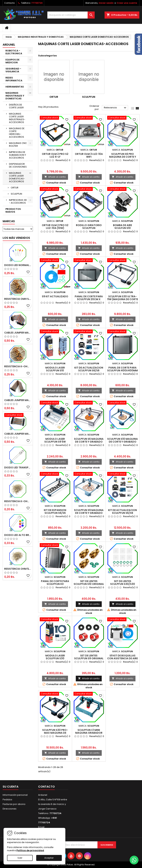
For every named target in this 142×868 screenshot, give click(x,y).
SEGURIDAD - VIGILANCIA (13, 70)
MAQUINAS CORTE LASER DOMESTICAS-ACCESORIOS (17, 177)
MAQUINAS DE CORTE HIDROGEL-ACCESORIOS (17, 133)
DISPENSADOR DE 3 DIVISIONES (18, 165)
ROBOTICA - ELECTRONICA (14, 52)
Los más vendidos (16, 238)
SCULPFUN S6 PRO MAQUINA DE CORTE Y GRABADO (123, 157)
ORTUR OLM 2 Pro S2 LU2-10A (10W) (55, 227)
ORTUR (15, 188)
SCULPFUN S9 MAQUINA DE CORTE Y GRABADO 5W (89, 513)
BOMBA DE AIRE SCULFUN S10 (122, 227)
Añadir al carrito (55, 177)
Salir (20, 858)
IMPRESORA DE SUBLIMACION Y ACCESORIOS (17, 155)
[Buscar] (71, 15)
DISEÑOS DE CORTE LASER (16, 106)
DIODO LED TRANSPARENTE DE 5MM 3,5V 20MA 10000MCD (18, 467)
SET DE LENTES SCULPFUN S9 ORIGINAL (89, 657)
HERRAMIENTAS (15, 87)
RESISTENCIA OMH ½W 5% (18, 299)
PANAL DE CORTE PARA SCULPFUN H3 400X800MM (55, 584)
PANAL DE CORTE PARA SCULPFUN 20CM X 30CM (89, 299)
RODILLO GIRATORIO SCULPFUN (89, 227)
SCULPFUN (16, 194)
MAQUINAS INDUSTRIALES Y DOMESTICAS (15, 96)
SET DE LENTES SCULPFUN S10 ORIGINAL (89, 583)
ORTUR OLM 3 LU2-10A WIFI (89, 155)
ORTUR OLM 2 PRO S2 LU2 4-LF (55, 155)
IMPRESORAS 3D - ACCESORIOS (18, 201)
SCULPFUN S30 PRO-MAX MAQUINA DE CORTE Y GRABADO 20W (55, 733)
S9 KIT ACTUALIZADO (55, 296)
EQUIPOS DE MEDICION (12, 61)
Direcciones (10, 809)
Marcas (9, 221)
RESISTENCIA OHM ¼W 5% (18, 569)
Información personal (15, 795)
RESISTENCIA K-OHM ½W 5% (18, 366)
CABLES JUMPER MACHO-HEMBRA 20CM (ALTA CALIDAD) (18, 400)
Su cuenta (11, 787)
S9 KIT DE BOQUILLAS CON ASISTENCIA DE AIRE (122, 657)
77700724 (37, 3)
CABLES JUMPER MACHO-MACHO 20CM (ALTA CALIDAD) (18, 333)
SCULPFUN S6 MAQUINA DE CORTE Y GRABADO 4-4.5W (89, 442)
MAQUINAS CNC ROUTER (18, 144)
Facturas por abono (14, 804)
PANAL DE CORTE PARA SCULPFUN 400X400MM (122, 369)
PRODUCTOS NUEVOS (13, 210)
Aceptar (49, 858)
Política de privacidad (30, 850)
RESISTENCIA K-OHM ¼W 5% (18, 501)
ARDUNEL (9, 45)
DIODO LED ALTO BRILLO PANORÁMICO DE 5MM (18, 535)
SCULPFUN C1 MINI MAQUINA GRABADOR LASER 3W (89, 733)
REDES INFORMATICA (14, 79)
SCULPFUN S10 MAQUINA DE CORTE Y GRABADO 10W (122, 442)
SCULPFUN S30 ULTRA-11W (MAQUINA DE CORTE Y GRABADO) (123, 299)
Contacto (9, 3)
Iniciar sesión (106, 3)
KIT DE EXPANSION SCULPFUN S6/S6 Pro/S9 (55, 513)
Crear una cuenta (127, 3)
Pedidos (7, 800)
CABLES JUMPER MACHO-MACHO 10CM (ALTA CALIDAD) (18, 434)
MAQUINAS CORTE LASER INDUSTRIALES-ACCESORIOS (17, 118)
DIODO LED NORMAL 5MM (18, 265)
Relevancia (116, 108)
